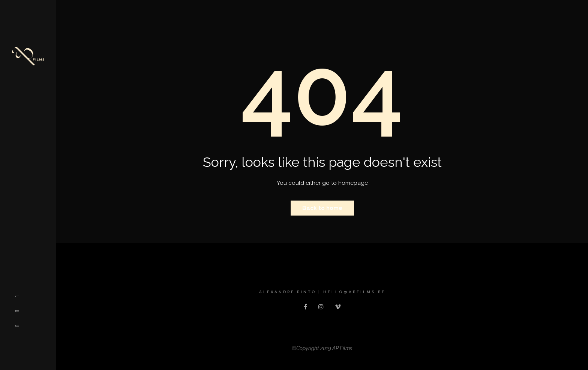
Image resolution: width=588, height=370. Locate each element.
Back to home (322, 208)
